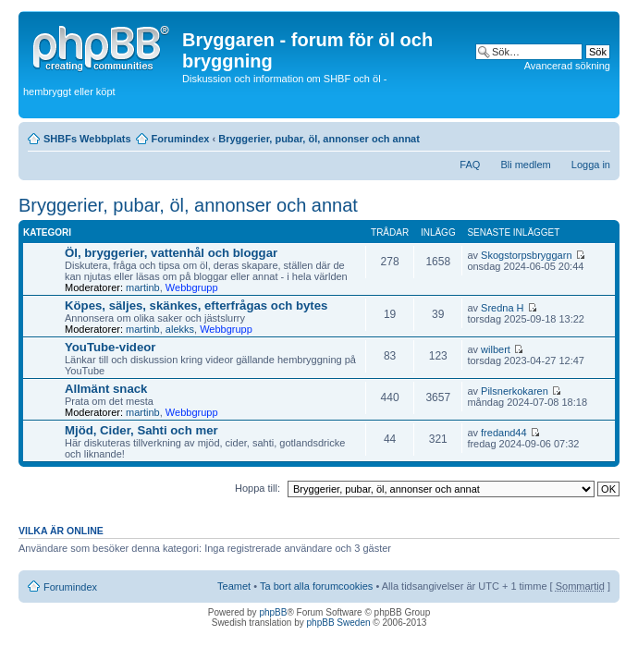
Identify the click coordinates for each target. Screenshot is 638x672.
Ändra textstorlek (597, 135)
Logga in (591, 165)
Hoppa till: (258, 488)
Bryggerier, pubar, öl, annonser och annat (319, 139)
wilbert (496, 349)
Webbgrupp (192, 287)
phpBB (273, 612)
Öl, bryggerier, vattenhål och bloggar (171, 253)
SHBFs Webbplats (87, 139)
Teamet (234, 586)
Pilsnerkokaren (515, 391)
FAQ (470, 165)
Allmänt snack (106, 389)
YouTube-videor (110, 347)
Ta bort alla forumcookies (316, 586)
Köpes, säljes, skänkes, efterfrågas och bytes (196, 305)
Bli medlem (525, 165)
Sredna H (502, 308)
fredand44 (504, 433)
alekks (180, 329)
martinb (143, 287)
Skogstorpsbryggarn (526, 255)
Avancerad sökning (567, 66)
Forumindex (181, 139)
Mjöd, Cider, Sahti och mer (141, 430)
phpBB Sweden (339, 623)
